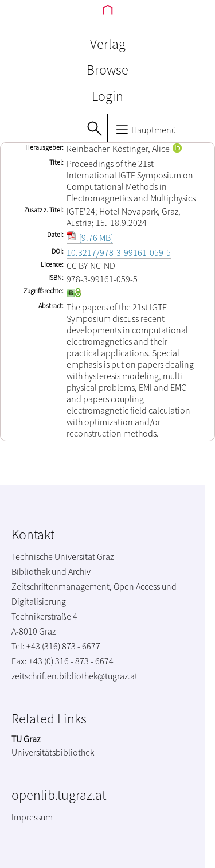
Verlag (108, 44)
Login (107, 96)
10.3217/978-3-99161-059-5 (119, 252)
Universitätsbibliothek (53, 752)
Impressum (32, 817)
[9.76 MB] (90, 238)
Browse (107, 70)
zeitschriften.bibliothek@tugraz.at (75, 676)
